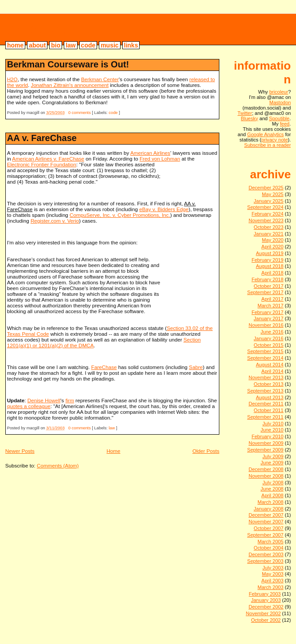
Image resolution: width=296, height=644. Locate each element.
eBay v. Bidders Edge (164, 209)
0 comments (80, 113)
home (15, 45)
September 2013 (265, 391)
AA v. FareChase (42, 138)
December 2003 (266, 554)
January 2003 (266, 600)
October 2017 (269, 286)
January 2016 (269, 338)
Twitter (245, 113)
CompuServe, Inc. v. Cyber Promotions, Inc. (120, 215)
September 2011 (265, 417)
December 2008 (266, 469)
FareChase (104, 367)
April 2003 (273, 581)
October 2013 (269, 384)
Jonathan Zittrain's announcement (70, 85)
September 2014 (265, 358)
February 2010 (268, 436)
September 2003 (265, 561)
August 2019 (269, 253)
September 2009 (265, 450)
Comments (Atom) (58, 465)
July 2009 (273, 456)
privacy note (275, 140)
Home (113, 451)
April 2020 (273, 247)
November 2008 (266, 476)
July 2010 (273, 424)
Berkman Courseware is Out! (68, 64)
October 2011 (269, 410)
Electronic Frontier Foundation (42, 164)
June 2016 (272, 332)
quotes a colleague (29, 406)
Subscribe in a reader (267, 145)
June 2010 (272, 430)
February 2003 (265, 594)
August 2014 (269, 365)
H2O (12, 79)
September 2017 (265, 292)
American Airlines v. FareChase (48, 159)
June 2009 (272, 463)
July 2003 (273, 568)
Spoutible (279, 118)
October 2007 (269, 528)
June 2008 (272, 489)
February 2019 (268, 260)
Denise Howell (44, 400)
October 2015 (269, 345)
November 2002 (263, 613)
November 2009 (266, 443)
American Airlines (150, 153)
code (88, 45)
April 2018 (273, 273)
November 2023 (266, 220)
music (109, 45)
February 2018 (268, 279)
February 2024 (268, 214)
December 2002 (266, 607)
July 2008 (273, 483)
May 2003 (273, 574)
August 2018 (269, 266)
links (131, 45)
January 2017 (269, 318)
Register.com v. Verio (55, 221)
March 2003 (271, 587)
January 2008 (269, 509)
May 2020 (273, 240)
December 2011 (266, 404)
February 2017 (268, 312)
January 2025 (269, 201)
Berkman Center (100, 79)
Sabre (196, 367)
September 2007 (265, 535)
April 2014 (273, 371)
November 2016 (266, 325)
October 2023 (269, 227)
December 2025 (266, 188)
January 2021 (269, 234)
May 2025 (273, 194)
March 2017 (271, 306)
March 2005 (271, 542)
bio (56, 45)
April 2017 (273, 299)
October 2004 (269, 548)
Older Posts (206, 451)
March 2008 (271, 502)
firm (70, 400)
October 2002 (266, 620)
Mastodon (280, 102)
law (71, 45)
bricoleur (40, 29)
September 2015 (265, 351)
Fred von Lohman (160, 159)
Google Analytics (266, 134)
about (37, 45)
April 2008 (273, 495)
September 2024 (265, 207)
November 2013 (266, 377)
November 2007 (266, 522)
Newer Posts (20, 451)
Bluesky (250, 118)
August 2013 (269, 397)
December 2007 (266, 515)
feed (285, 124)
